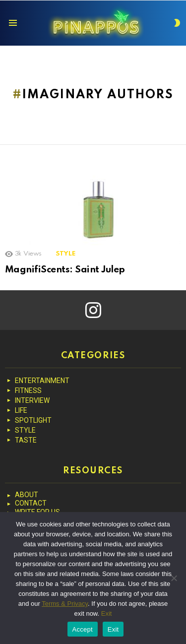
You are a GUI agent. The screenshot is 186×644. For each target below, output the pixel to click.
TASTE (26, 440)
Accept (83, 629)
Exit (107, 613)
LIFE (21, 410)
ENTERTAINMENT (42, 381)
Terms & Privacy (65, 604)
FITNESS (28, 390)
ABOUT (27, 495)
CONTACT (31, 503)
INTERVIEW (32, 400)
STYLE (65, 254)
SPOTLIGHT (33, 420)
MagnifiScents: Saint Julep (65, 270)
